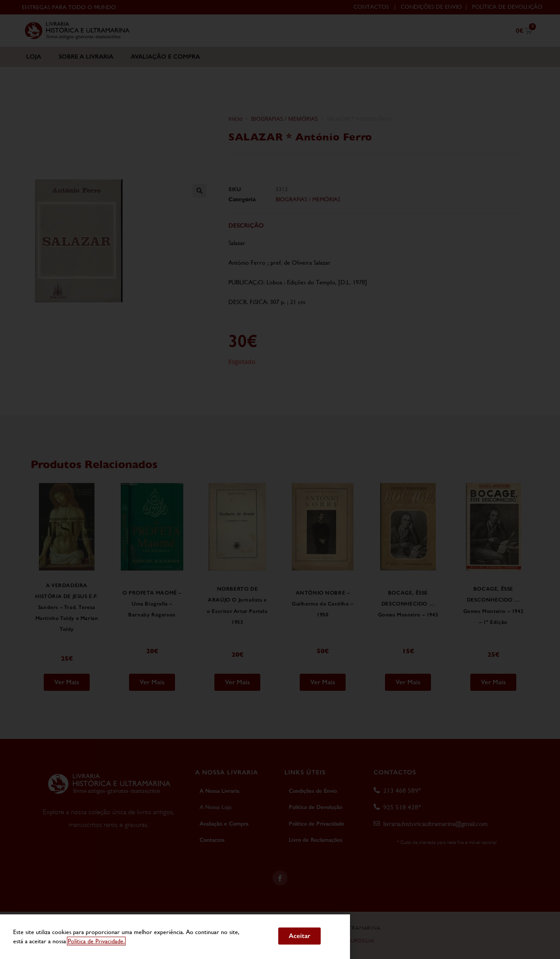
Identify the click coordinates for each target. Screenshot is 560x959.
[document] (280, 479)
